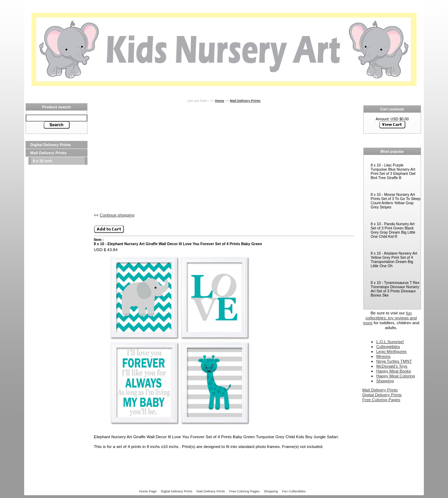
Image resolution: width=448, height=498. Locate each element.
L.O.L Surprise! (390, 342)
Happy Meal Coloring (395, 376)
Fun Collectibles (294, 491)
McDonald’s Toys (392, 366)
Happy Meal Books (394, 371)
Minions (383, 356)
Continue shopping (117, 215)
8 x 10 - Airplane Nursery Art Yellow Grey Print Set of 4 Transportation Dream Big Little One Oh (394, 259)
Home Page (148, 491)
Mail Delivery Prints (49, 153)
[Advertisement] (57, 270)
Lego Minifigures (391, 351)
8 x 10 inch (43, 161)
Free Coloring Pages (381, 400)
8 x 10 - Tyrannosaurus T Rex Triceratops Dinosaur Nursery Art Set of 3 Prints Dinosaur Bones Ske (395, 289)
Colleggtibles (388, 347)
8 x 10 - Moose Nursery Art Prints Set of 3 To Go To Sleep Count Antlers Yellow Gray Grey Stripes (395, 201)
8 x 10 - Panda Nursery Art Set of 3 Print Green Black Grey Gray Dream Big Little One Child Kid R (393, 230)
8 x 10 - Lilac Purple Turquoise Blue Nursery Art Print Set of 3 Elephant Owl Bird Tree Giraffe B (393, 171)
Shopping (385, 381)
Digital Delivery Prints (51, 145)
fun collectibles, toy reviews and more (390, 318)
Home (219, 101)
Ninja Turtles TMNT (394, 361)
